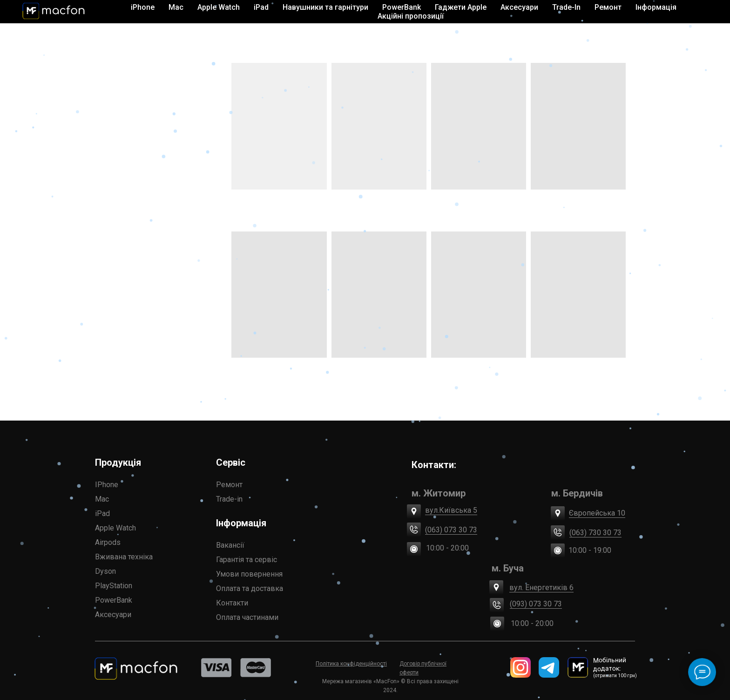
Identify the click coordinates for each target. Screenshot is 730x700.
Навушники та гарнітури (325, 7)
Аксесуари (113, 615)
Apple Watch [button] (219, 7)
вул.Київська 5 (451, 510)
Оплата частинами (247, 617)
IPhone (107, 485)
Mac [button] (176, 7)
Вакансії (230, 545)
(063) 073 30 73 (451, 530)
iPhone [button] (143, 7)
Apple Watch (115, 528)
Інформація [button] (656, 7)
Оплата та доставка (250, 588)
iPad (102, 513)
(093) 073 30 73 (536, 604)
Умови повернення (249, 574)
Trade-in (229, 499)
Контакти (232, 603)
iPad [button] (261, 7)
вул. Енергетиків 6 (541, 588)
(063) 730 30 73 (595, 533)
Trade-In (566, 7)
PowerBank (402, 7)
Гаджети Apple (461, 7)
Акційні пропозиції (411, 16)
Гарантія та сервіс (247, 560)
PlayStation (114, 586)
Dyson (105, 571)
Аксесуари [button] (519, 7)
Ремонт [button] (608, 7)
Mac (102, 499)
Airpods (108, 542)
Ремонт (229, 485)
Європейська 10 (597, 513)
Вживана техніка (124, 557)
